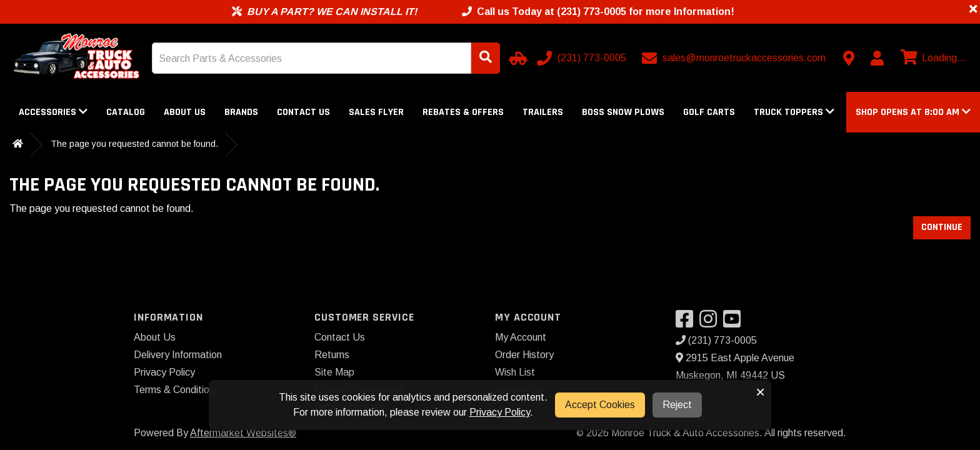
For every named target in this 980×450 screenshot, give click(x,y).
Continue (942, 227)
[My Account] (877, 58)
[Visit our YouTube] (735, 323)
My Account (521, 337)
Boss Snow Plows (623, 112)
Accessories (53, 112)
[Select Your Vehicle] (516, 58)
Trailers (543, 112)
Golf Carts (709, 112)
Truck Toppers (794, 112)
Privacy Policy (164, 372)
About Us (185, 112)
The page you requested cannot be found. (134, 144)
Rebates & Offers (463, 112)
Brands (241, 112)
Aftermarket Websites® (243, 433)
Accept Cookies (600, 405)
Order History (524, 355)
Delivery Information (178, 355)
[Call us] (583, 58)
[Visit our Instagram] (711, 323)
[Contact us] (849, 58)
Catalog (126, 112)
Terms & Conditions (177, 390)
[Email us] (735, 58)
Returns (332, 355)
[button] (913, 112)
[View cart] (932, 58)
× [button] (760, 392)
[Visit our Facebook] (687, 323)
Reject (677, 405)
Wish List (515, 372)
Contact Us (303, 112)
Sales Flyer (376, 112)
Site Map (334, 372)
